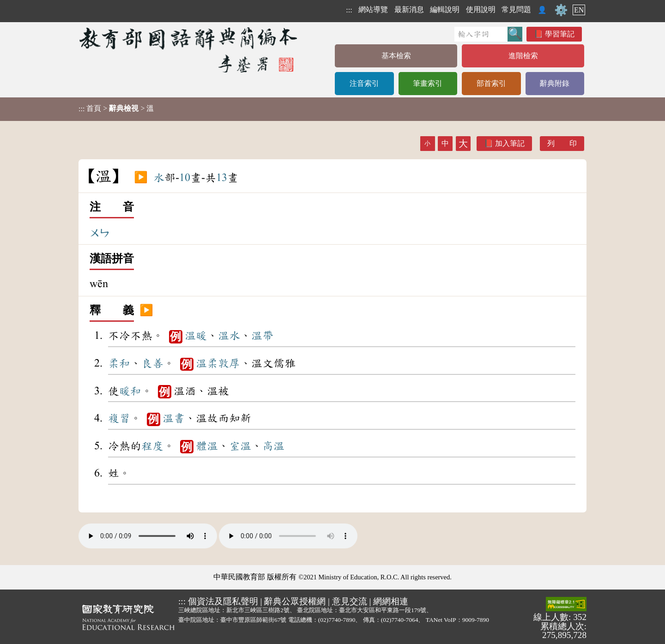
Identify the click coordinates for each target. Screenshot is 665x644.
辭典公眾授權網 (295, 601)
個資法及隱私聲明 (223, 601)
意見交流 (350, 601)
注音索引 (364, 83)
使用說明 (481, 9)
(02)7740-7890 (337, 620)
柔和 (119, 363)
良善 (152, 363)
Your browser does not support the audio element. (148, 536)
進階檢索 (523, 56)
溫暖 (196, 336)
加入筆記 (510, 143)
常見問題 (516, 9)
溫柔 (207, 363)
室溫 (240, 446)
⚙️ (561, 10)
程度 (152, 446)
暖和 (130, 391)
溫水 (229, 336)
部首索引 (491, 83)
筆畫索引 (428, 83)
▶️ (141, 178)
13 (222, 178)
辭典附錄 (555, 83)
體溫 (207, 446)
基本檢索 (396, 56)
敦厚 (229, 363)
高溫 (273, 446)
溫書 (174, 418)
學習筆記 (560, 34)
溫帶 (262, 336)
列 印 (562, 143)
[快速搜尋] (481, 34)
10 (185, 178)
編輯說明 (445, 9)
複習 (119, 418)
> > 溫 (116, 108)
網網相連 (391, 601)
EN (579, 10)
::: (349, 10)
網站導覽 (373, 9)
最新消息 (409, 9)
